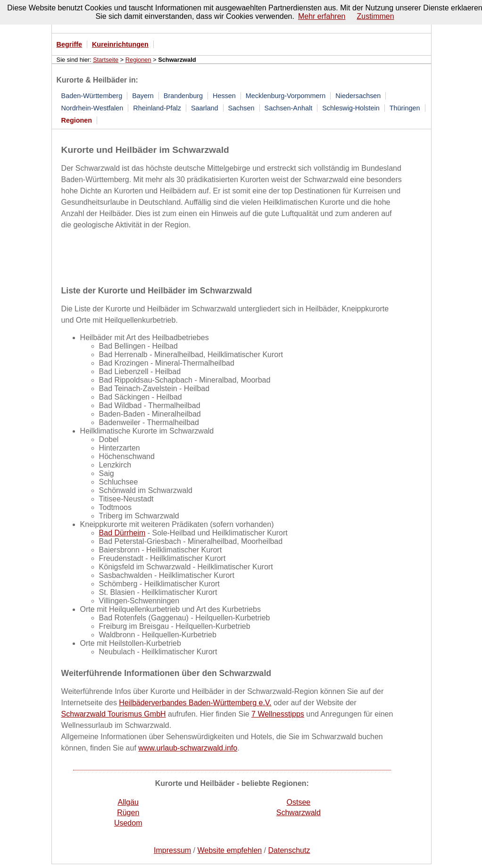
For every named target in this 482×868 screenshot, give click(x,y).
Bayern (143, 96)
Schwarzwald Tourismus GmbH (114, 714)
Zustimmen (375, 16)
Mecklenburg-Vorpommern (286, 96)
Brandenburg (183, 96)
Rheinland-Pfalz (157, 108)
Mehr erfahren (322, 16)
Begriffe (69, 44)
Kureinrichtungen (120, 44)
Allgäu (128, 802)
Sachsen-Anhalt (289, 108)
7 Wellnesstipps (278, 714)
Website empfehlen (230, 850)
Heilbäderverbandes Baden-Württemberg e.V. (195, 703)
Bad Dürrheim (122, 533)
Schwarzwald (299, 813)
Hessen (224, 96)
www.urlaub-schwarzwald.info (188, 748)
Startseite (106, 60)
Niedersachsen (358, 96)
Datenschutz (289, 850)
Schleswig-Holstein (351, 108)
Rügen (128, 813)
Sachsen (241, 108)
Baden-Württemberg (92, 96)
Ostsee (299, 802)
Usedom (128, 823)
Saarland (205, 108)
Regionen (138, 60)
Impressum (172, 850)
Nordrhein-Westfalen (92, 108)
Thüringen (405, 108)
